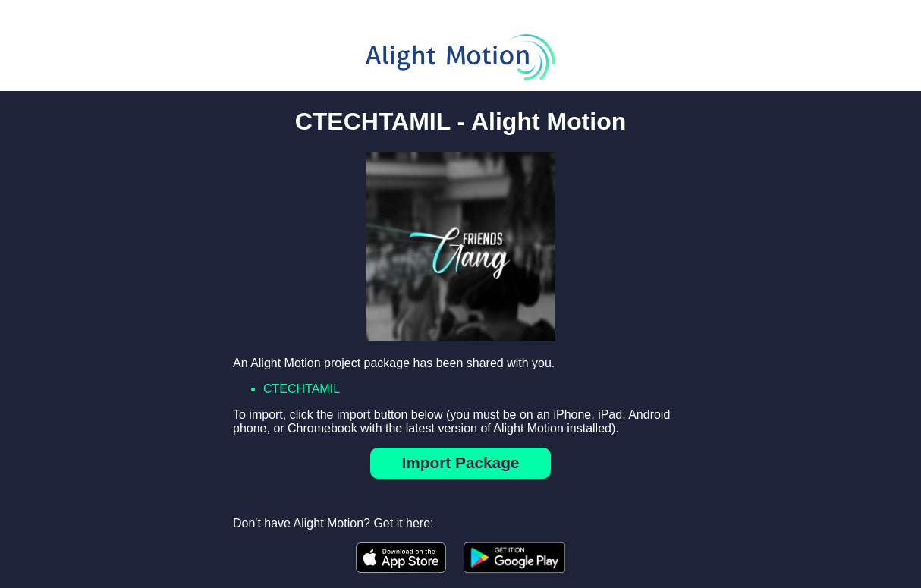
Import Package (461, 462)
